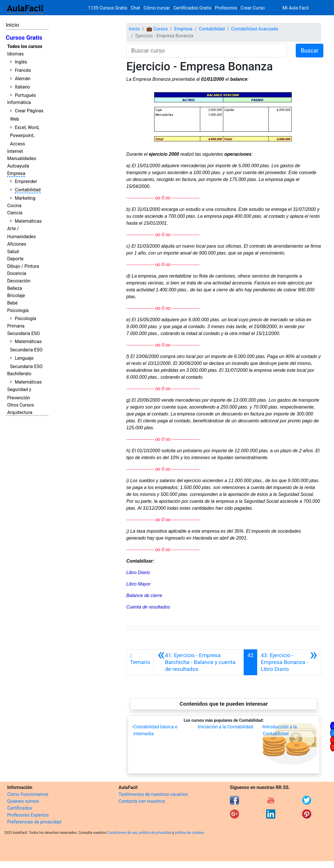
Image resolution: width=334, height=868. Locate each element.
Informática (19, 102)
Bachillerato (19, 374)
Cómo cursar (157, 8)
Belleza (15, 288)
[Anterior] (199, 662)
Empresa (16, 173)
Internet (15, 151)
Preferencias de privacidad (34, 822)
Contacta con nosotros (142, 801)
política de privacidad (155, 833)
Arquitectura (20, 412)
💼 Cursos (157, 29)
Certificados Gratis (192, 8)
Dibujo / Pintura (23, 266)
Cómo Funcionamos (28, 794)
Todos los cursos (25, 46)
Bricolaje (16, 296)
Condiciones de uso (122, 833)
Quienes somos (23, 801)
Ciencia (15, 213)
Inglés (21, 62)
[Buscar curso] (207, 51)
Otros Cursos (21, 405)
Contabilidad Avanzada (255, 29)
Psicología (18, 310)
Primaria (16, 326)
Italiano (22, 87)
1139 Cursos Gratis (108, 8)
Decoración (19, 281)
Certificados (20, 808)
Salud (13, 252)
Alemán (22, 79)
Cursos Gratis (24, 38)
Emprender (26, 181)
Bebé (12, 303)
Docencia (17, 273)
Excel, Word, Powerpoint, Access (25, 136)
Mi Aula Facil (296, 8)
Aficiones (17, 244)
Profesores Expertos (28, 815)
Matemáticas (28, 221)
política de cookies (189, 833)
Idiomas (15, 54)
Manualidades (22, 158)
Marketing (25, 198)
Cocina (14, 206)
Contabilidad (28, 190)
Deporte (15, 259)
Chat (135, 8)
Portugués (25, 95)
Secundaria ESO (23, 333)
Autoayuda (18, 166)
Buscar (310, 51)
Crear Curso (253, 8)
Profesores (226, 8)
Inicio (12, 25)
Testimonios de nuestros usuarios (153, 794)
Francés (23, 70)
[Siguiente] (289, 662)
